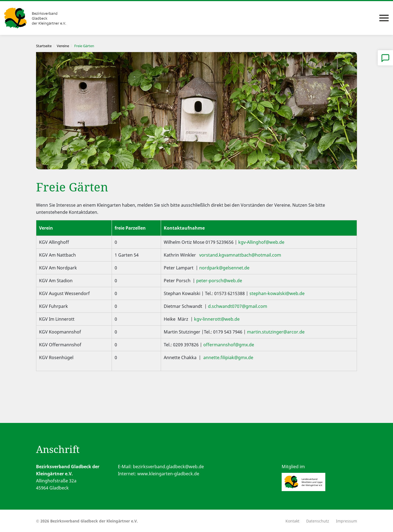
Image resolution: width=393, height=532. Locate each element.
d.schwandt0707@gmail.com (237, 306)
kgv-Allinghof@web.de (261, 242)
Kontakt (292, 521)
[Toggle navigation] (384, 18)
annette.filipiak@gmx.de (228, 357)
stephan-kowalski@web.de (277, 293)
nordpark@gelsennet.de (224, 268)
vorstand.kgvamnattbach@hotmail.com (240, 255)
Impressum (346, 521)
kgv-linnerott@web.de (217, 319)
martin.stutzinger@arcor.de (276, 332)
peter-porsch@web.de (219, 281)
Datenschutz (318, 521)
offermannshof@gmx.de (229, 345)
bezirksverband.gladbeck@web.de (168, 467)
